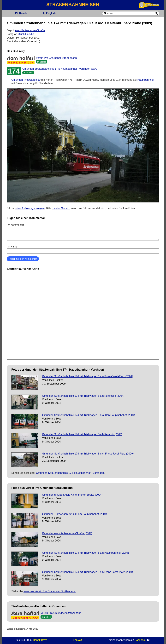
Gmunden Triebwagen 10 (26, 80)
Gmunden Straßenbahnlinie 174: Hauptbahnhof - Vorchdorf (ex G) (60, 69)
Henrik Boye (40, 640)
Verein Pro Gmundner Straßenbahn (56, 58)
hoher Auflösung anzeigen (30, 208)
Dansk (21, 13)
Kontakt (77, 640)
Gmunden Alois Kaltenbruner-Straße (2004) (67, 533)
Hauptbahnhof (145, 80)
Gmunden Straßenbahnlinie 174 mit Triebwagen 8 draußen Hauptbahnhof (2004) (89, 415)
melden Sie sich (61, 208)
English (49, 13)
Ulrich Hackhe (26, 34)
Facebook (140, 640)
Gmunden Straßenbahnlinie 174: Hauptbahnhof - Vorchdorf (70, 473)
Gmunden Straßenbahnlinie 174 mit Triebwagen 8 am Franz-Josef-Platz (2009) (88, 376)
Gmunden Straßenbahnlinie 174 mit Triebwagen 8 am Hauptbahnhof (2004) (86, 553)
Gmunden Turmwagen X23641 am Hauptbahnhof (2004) (75, 514)
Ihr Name (83, 249)
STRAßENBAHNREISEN (73, 5)
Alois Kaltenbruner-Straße (30, 30)
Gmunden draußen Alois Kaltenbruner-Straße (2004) (72, 495)
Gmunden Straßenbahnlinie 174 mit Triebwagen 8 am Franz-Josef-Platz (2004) (88, 572)
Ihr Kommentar (83, 232)
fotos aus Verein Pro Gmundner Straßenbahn (50, 591)
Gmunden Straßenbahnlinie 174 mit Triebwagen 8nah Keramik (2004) (82, 434)
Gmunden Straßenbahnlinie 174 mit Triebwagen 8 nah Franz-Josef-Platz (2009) (88, 454)
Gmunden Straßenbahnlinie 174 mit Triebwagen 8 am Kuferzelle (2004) (83, 396)
